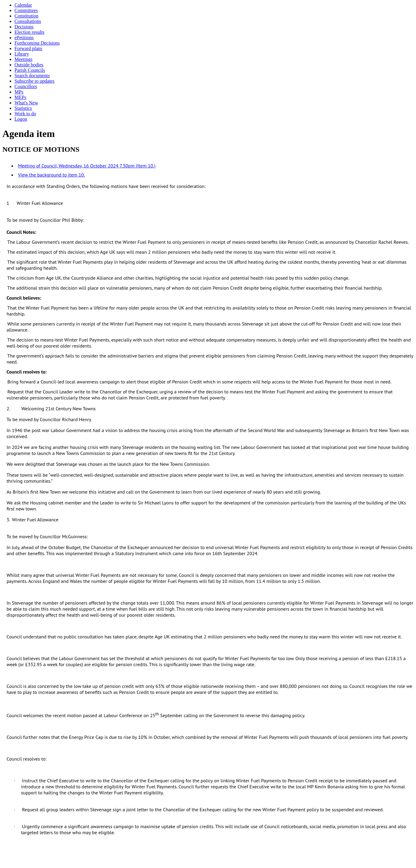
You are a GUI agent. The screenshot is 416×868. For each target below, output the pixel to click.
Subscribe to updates (34, 81)
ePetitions (24, 38)
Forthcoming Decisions (37, 43)
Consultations (28, 21)
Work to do (25, 114)
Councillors (26, 86)
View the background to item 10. (52, 175)
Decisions (24, 27)
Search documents (32, 76)
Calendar (23, 5)
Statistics (23, 108)
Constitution (26, 16)
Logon (21, 119)
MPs (19, 92)
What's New (26, 103)
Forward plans (28, 48)
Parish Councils (30, 70)
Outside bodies (29, 65)
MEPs (20, 97)
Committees (26, 10)
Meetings (24, 59)
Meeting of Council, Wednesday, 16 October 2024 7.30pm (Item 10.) (87, 166)
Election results (29, 32)
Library (22, 54)
